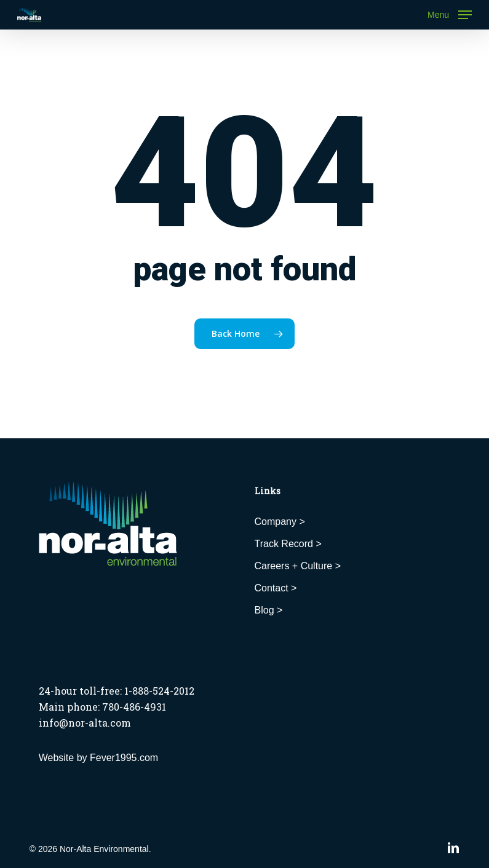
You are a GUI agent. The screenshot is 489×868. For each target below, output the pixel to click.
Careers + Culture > (298, 566)
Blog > (269, 610)
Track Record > (288, 544)
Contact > (276, 588)
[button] (450, 14)
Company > (280, 522)
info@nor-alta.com (85, 723)
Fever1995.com (124, 758)
